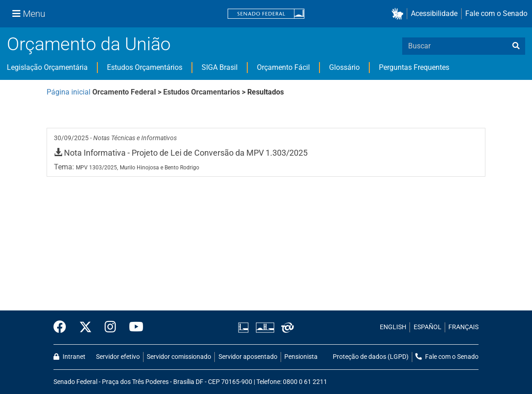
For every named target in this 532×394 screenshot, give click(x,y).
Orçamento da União (89, 44)
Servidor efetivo (118, 357)
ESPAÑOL (428, 327)
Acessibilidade (434, 13)
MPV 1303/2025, (97, 168)
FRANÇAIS (463, 327)
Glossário (344, 67)
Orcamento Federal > (128, 92)
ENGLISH (393, 327)
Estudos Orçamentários (145, 67)
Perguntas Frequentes (414, 67)
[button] (399, 14)
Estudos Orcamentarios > (205, 92)
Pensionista (301, 357)
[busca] (516, 46)
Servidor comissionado (179, 357)
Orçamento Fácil (283, 67)
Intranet (69, 357)
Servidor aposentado (248, 357)
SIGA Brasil (220, 67)
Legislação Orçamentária (47, 67)
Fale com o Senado (496, 13)
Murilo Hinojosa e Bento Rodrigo (160, 168)
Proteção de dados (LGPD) (371, 357)
